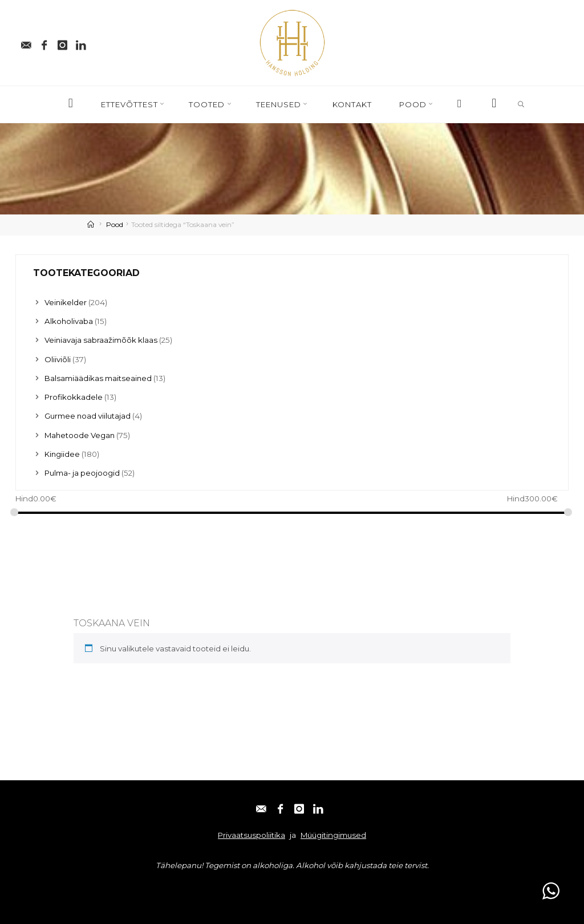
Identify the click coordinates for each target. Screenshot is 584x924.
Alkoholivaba (69, 321)
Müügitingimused (333, 835)
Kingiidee (62, 454)
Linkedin (158, 887)
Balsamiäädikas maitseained (98, 378)
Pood (115, 224)
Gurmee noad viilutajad (88, 416)
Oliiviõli (58, 359)
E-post (32, 887)
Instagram (114, 887)
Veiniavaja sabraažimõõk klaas (101, 340)
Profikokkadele (74, 397)
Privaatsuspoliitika (252, 835)
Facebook (70, 887)
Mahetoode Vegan (80, 435)
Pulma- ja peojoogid (82, 473)
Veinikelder (66, 302)
